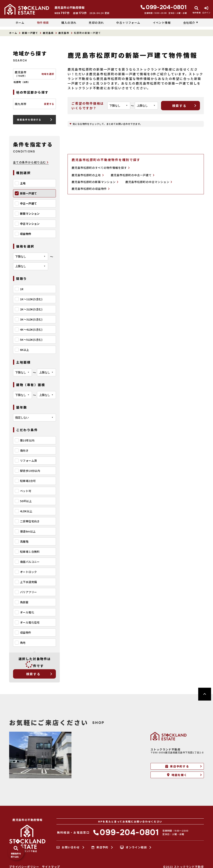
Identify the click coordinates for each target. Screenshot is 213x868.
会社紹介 (189, 23)
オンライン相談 (133, 847)
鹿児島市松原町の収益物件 (91, 189)
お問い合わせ (68, 847)
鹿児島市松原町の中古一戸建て (133, 175)
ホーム (20, 23)
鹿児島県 (48, 33)
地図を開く (177, 775)
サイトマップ (51, 867)
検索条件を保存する (29, 120)
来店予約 (100, 847)
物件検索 (43, 23)
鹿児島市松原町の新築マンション (95, 182)
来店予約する (177, 766)
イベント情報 (162, 23)
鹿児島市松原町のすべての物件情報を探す (101, 168)
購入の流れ (69, 23)
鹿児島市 (64, 33)
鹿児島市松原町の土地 (88, 175)
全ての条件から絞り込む (31, 162)
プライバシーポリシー (24, 867)
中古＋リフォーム (128, 23)
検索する (33, 674)
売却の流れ (96, 23)
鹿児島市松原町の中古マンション (149, 182)
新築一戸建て (30, 33)
